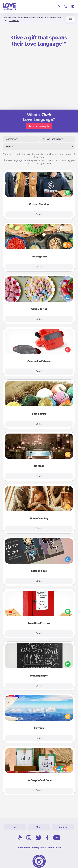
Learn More (14, 21)
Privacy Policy (39, 848)
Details (39, 214)
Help (15, 827)
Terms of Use (24, 848)
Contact (63, 827)
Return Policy (54, 848)
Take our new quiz (39, 126)
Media (39, 827)
